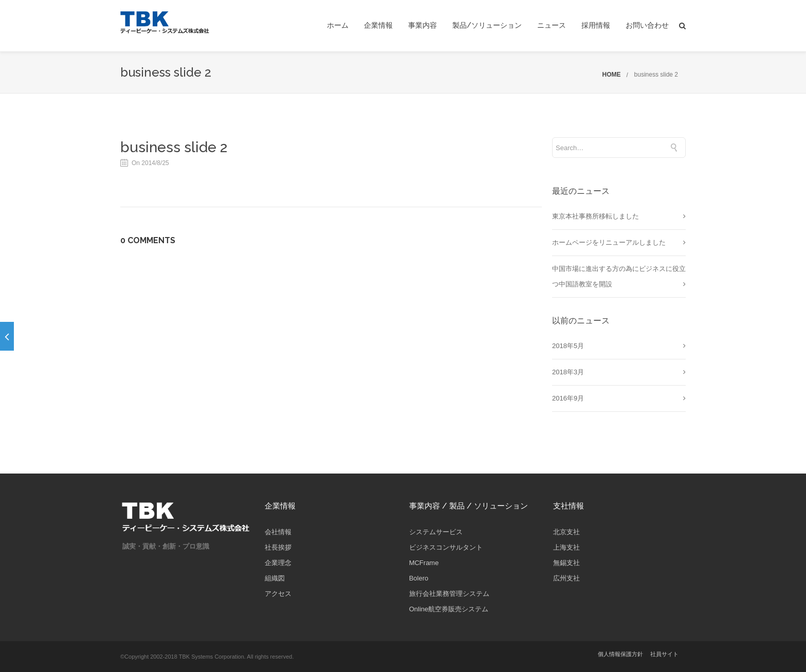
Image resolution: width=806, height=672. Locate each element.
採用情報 (596, 25)
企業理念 (278, 563)
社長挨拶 (278, 547)
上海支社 (566, 547)
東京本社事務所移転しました (596, 216)
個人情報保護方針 (620, 654)
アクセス (278, 594)
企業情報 (378, 25)
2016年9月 (568, 398)
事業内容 (423, 25)
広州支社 (566, 578)
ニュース (552, 25)
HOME (612, 75)
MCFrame (424, 563)
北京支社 (566, 532)
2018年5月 (568, 346)
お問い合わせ (647, 25)
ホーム (338, 25)
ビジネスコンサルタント (446, 547)
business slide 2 (656, 75)
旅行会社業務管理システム (449, 594)
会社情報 (278, 532)
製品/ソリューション (487, 25)
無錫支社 (566, 563)
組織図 (275, 578)
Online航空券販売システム (449, 609)
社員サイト (664, 654)
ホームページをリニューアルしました (609, 242)
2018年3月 (568, 372)
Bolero (419, 578)
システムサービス (436, 532)
